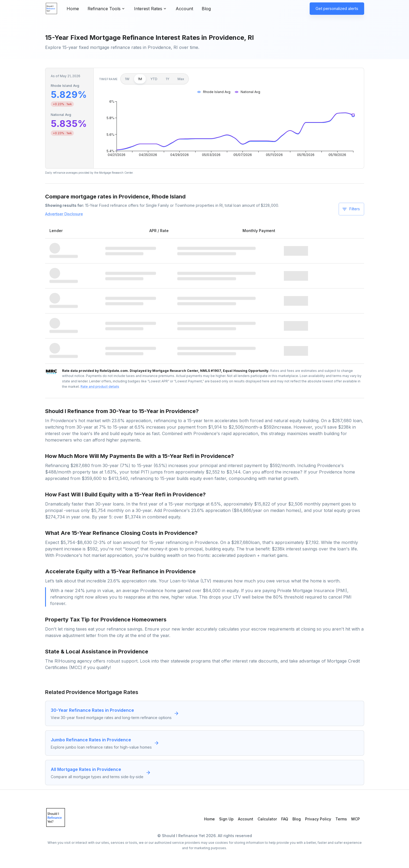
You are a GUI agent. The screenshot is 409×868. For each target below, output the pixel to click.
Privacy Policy (318, 819)
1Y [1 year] (167, 79)
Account (184, 9)
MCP (356, 819)
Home (73, 9)
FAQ (285, 819)
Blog (206, 9)
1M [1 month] (140, 79)
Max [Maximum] (181, 79)
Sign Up (226, 819)
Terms (341, 819)
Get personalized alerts (337, 8)
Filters (351, 209)
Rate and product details (100, 387)
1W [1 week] (127, 79)
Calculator (267, 819)
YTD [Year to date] (154, 79)
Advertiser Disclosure (64, 214)
